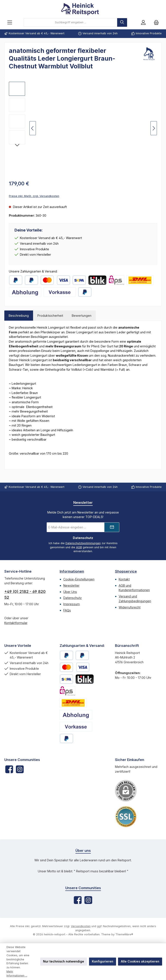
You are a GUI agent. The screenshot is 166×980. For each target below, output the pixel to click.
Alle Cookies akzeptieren (140, 961)
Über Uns (70, 592)
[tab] (19, 316)
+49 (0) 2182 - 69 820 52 (25, 594)
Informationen (72, 571)
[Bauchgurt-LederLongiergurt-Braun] (17, 137)
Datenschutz (73, 598)
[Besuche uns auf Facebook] (9, 769)
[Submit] (112, 527)
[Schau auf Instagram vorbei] (20, 769)
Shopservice (126, 571)
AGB (79, 547)
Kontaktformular (16, 623)
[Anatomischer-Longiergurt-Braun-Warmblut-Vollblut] (17, 105)
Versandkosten (81, 926)
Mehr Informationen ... (17, 974)
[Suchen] (122, 22)
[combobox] (71, 22)
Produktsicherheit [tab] (50, 316)
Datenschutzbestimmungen (83, 543)
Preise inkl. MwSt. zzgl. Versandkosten (34, 196)
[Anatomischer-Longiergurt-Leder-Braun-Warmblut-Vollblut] (17, 89)
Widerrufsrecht (130, 607)
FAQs (67, 610)
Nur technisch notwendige (64, 961)
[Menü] (10, 23)
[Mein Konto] (143, 23)
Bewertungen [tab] (82, 316)
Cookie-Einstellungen (79, 579)
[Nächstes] (154, 128)
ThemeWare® (124, 934)
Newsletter (71, 585)
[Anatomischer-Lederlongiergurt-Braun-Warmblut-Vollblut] (17, 121)
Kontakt (124, 579)
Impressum (72, 604)
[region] (83, 128)
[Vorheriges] (33, 128)
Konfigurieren (103, 961)
